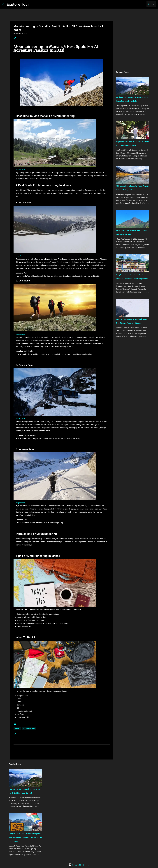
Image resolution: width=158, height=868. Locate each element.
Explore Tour (18, 4)
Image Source (20, 170)
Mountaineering (29, 728)
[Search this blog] (144, 4)
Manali (17, 728)
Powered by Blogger (79, 865)
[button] (15, 38)
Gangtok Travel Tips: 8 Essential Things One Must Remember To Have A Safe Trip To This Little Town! (25, 837)
